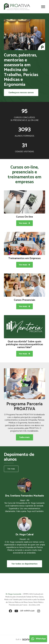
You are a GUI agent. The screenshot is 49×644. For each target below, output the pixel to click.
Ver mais (11, 469)
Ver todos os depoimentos (24, 564)
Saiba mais (24, 437)
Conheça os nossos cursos (21, 93)
